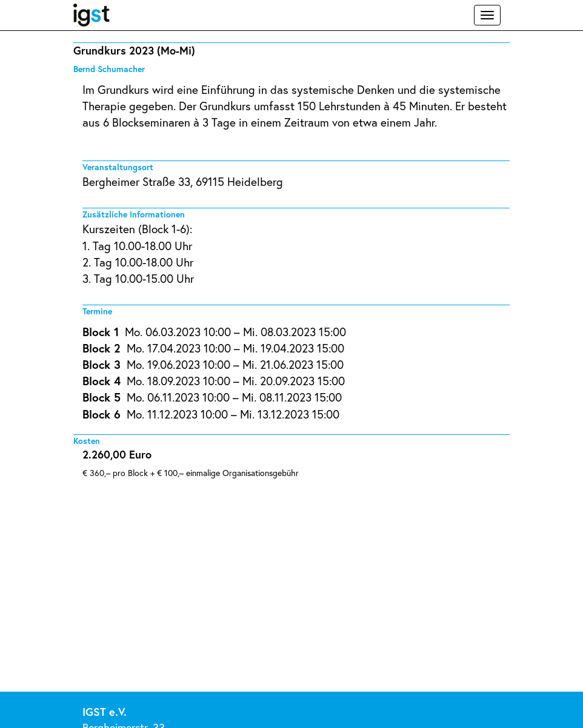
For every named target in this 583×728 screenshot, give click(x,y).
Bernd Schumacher (109, 69)
